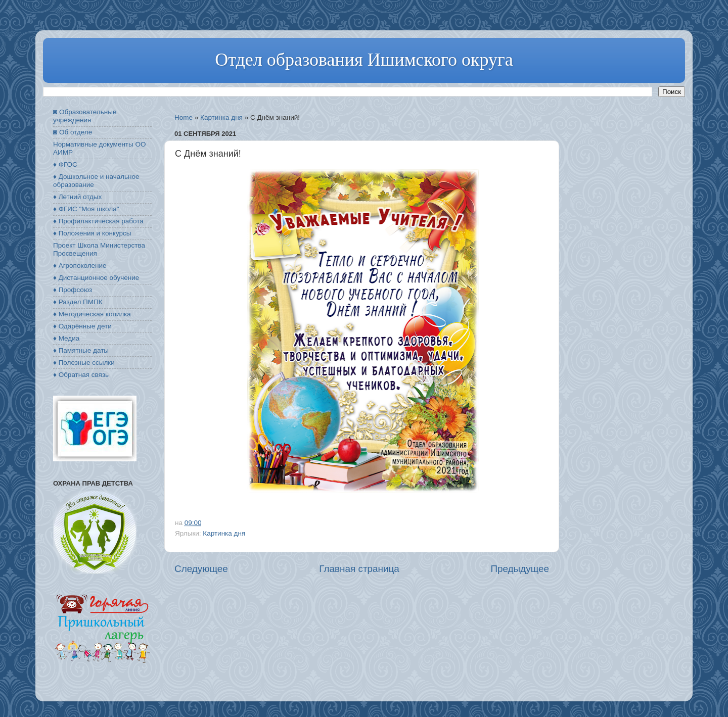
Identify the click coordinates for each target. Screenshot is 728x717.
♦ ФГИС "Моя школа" (86, 209)
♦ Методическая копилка (92, 314)
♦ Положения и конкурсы (92, 233)
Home (184, 117)
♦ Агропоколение (80, 266)
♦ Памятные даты (81, 350)
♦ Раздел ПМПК (78, 302)
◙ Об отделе (73, 132)
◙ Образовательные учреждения (85, 116)
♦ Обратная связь (81, 375)
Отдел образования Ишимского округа (364, 60)
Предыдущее (520, 569)
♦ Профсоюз (73, 290)
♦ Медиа (66, 338)
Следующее (201, 569)
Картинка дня (221, 117)
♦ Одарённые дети (82, 326)
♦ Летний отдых (77, 197)
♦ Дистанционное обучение (96, 278)
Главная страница (359, 569)
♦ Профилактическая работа (98, 221)
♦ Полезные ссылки (84, 363)
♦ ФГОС (65, 164)
